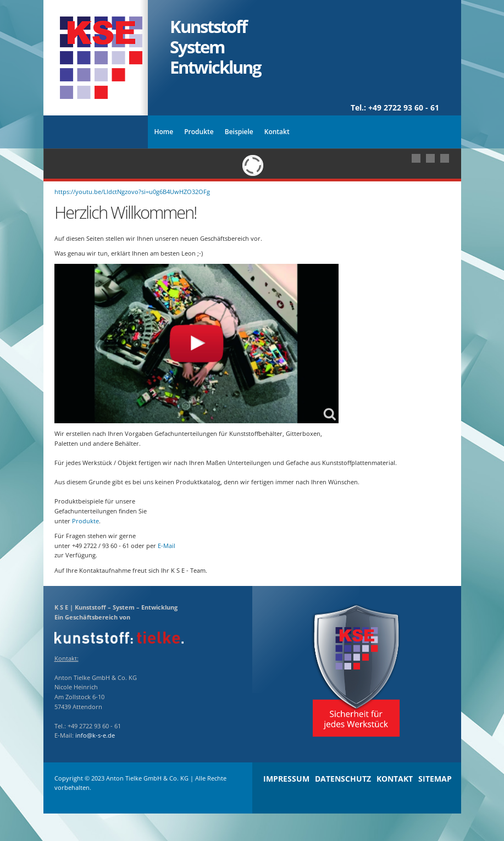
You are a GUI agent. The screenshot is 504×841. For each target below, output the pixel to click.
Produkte (85, 521)
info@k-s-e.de (95, 735)
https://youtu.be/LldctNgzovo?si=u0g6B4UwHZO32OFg (132, 192)
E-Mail (167, 546)
